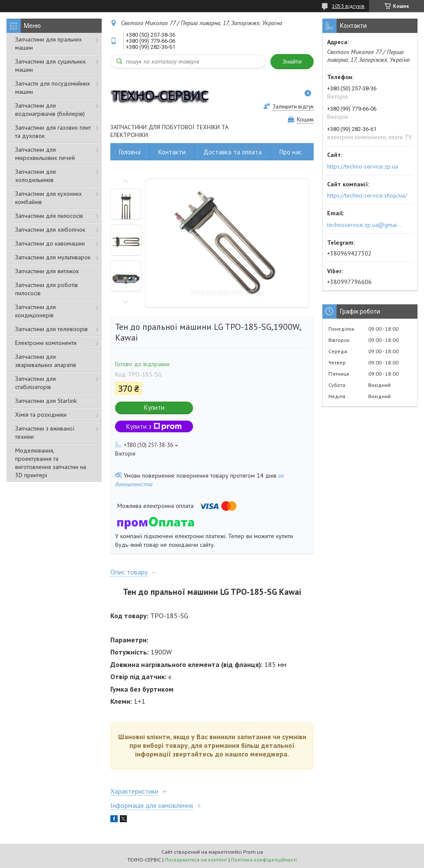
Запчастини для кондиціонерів (35, 311)
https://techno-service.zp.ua (363, 166)
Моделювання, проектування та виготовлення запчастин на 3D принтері (51, 463)
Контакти (172, 152)
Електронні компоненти (46, 343)
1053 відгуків (348, 6)
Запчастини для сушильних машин (50, 65)
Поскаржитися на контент (196, 860)
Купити (154, 407)
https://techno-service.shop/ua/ (367, 195)
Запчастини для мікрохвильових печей (45, 154)
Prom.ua (253, 852)
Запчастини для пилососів (49, 216)
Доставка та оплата (233, 152)
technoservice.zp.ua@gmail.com (365, 225)
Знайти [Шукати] (292, 62)
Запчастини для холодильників (35, 176)
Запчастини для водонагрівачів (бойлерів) (50, 110)
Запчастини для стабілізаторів (35, 383)
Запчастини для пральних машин (48, 43)
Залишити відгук (293, 107)
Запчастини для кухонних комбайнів (48, 198)
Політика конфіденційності (264, 860)
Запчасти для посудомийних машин (53, 88)
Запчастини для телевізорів (51, 329)
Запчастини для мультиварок (53, 257)
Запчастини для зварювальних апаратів (46, 361)
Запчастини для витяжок (47, 271)
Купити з (154, 426)
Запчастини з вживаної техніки (45, 432)
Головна (130, 152)
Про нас (291, 152)
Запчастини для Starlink (46, 401)
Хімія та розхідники (41, 415)
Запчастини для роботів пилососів (47, 289)
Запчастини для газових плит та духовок (53, 132)
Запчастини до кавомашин (50, 243)
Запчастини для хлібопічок (50, 230)
